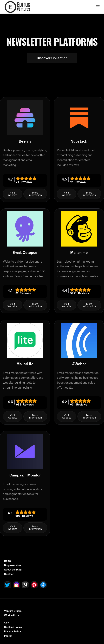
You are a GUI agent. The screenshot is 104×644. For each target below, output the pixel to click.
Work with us (12, 615)
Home (8, 561)
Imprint (8, 636)
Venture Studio (13, 611)
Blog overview (13, 565)
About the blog (13, 570)
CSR (7, 623)
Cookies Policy (13, 627)
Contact (9, 574)
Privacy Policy (12, 632)
